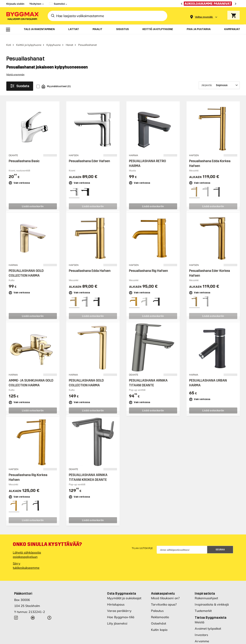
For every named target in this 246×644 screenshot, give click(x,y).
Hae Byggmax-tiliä (121, 611)
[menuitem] (8, 30)
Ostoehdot (159, 618)
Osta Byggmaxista (122, 588)
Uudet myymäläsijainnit (212, 642)
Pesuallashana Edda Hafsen (90, 265)
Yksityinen (35, 4)
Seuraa (220, 544)
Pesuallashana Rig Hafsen (148, 265)
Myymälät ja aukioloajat (124, 592)
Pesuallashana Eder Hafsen (89, 155)
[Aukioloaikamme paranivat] (209, 4)
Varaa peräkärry (119, 605)
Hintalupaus (116, 599)
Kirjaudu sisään (15, 4)
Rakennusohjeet (206, 592)
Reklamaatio (160, 611)
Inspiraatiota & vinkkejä (212, 599)
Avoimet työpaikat (208, 623)
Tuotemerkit (203, 605)
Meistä (200, 616)
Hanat (69, 39)
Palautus (157, 605)
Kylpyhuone (54, 39)
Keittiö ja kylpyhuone (29, 39)
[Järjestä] (219, 79)
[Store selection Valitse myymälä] (204, 17)
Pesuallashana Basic (24, 155)
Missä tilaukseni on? (165, 592)
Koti (9, 39)
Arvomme (202, 635)
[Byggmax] (22, 16)
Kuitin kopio (159, 624)
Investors (201, 629)
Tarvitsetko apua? (164, 599)
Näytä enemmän (15, 69)
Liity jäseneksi (117, 618)
